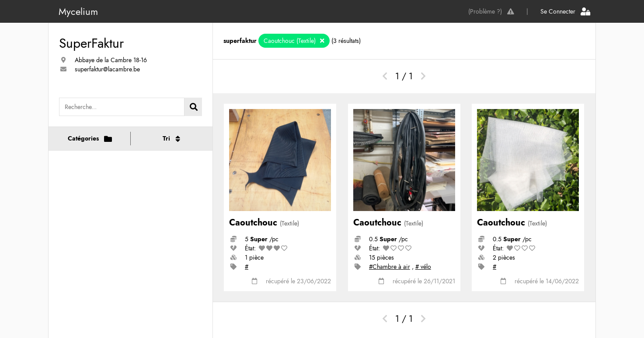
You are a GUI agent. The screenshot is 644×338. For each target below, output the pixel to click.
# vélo (423, 267)
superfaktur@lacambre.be (107, 69)
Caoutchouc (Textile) (291, 41)
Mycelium (78, 11)
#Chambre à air (390, 267)
